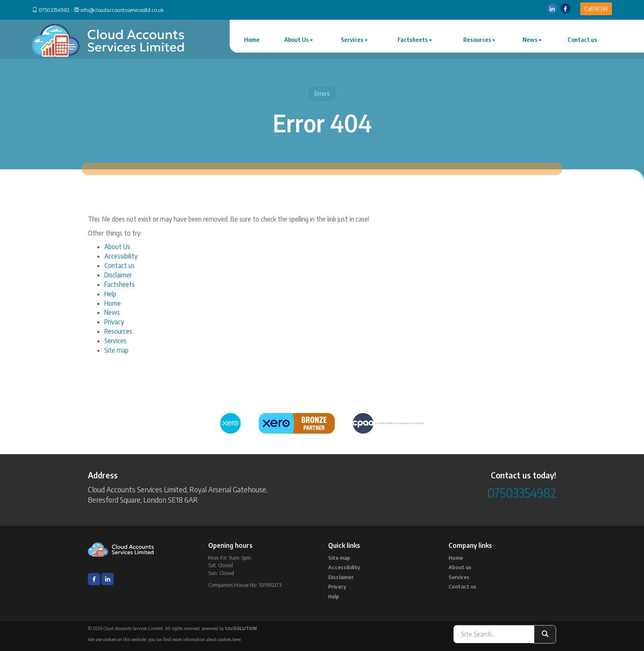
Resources (479, 40)
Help (110, 294)
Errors (322, 93)
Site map (116, 350)
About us (460, 567)
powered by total (229, 628)
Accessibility (121, 256)
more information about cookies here (206, 639)
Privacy (114, 322)
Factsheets (415, 40)
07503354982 (54, 10)
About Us (299, 40)
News (532, 40)
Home (252, 40)
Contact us (582, 40)
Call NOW (596, 9)
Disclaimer (118, 275)
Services (354, 40)
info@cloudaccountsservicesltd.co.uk (122, 10)
